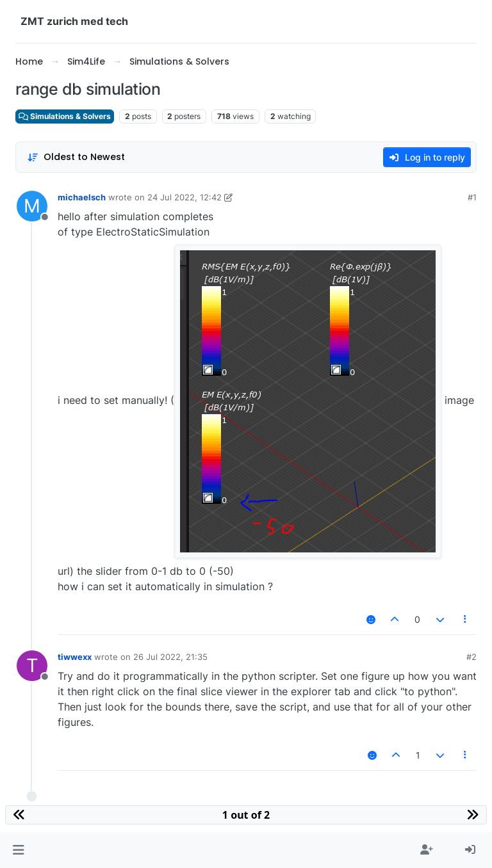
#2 (471, 657)
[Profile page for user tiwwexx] (32, 666)
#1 (472, 197)
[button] (18, 850)
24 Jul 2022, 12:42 (184, 197)
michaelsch (82, 197)
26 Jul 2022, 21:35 (170, 657)
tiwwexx (75, 657)
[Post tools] (466, 619)
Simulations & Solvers (65, 116)
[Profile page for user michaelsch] (32, 206)
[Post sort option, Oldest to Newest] (76, 157)
